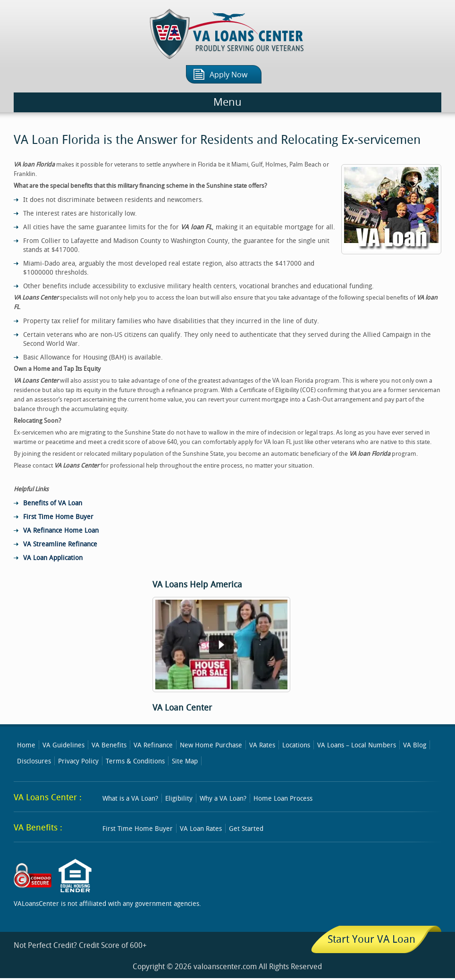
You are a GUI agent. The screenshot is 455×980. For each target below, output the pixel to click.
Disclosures (34, 761)
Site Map (185, 761)
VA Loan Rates (201, 828)
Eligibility (179, 798)
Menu (227, 102)
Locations (296, 745)
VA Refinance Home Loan (61, 530)
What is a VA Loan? (130, 798)
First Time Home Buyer (58, 516)
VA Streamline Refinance (60, 544)
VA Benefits (109, 745)
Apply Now (228, 75)
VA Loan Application (53, 557)
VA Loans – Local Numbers (357, 745)
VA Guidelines (63, 745)
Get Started (246, 828)
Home (26, 745)
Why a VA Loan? (223, 798)
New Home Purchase (211, 745)
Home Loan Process (283, 798)
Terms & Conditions (135, 761)
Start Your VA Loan (371, 939)
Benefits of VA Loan (53, 503)
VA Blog (415, 745)
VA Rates (262, 745)
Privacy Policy (78, 761)
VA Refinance (153, 745)
